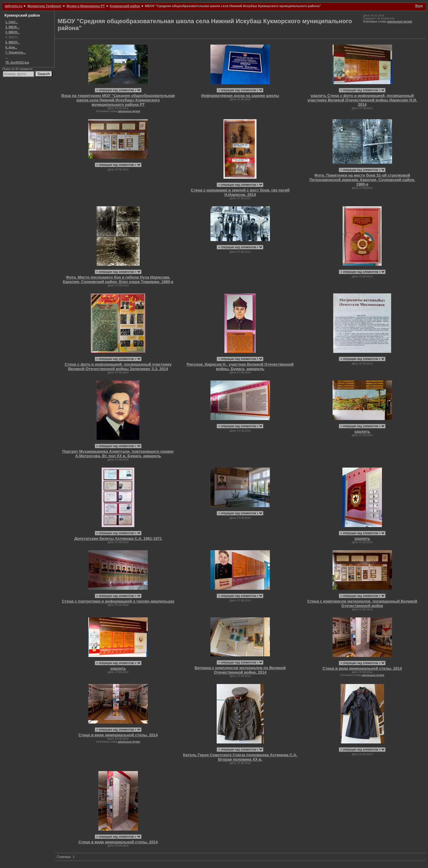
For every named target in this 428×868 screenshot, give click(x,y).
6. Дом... (11, 47)
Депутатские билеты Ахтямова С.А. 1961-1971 (118, 538)
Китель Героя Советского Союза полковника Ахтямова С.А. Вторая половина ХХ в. (240, 757)
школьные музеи (400, 22)
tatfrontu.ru (14, 6)
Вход (419, 6)
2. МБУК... (12, 27)
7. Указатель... (16, 52)
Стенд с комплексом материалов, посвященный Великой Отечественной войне (362, 603)
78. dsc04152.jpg (17, 63)
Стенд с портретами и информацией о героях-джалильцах (118, 601)
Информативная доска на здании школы (240, 96)
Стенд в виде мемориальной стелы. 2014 (362, 668)
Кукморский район (125, 6)
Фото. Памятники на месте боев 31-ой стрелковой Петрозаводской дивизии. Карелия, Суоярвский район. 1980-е (362, 180)
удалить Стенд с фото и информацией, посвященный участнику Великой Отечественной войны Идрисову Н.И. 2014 (362, 100)
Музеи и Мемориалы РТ (86, 6)
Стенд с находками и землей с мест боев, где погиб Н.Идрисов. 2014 (240, 192)
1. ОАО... (12, 22)
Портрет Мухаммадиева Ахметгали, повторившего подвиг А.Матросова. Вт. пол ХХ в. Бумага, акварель (118, 454)
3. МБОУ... (12, 32)
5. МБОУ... (12, 42)
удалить (362, 431)
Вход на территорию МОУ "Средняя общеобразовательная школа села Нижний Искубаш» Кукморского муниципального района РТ (118, 100)
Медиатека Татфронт (44, 6)
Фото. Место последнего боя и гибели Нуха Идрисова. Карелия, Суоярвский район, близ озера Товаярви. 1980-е (118, 279)
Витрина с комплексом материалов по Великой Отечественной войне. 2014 (240, 670)
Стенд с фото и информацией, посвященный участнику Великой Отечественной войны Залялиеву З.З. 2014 (118, 367)
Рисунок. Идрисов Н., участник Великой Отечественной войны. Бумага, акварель (240, 367)
